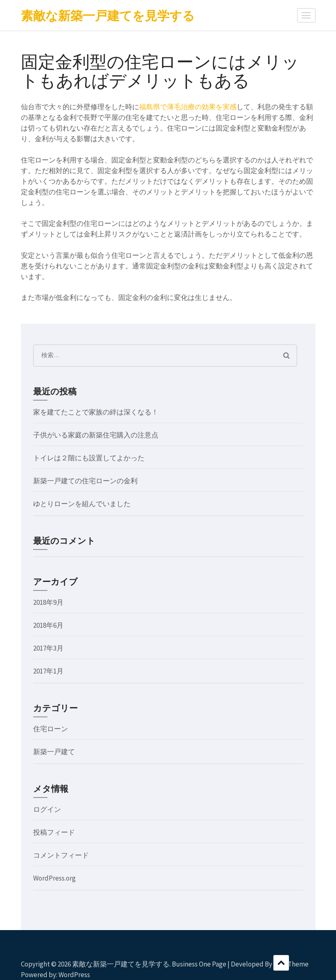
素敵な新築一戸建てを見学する (108, 16)
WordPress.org (54, 878)
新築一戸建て (54, 752)
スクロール (281, 963)
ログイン (47, 809)
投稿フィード (54, 832)
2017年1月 (48, 671)
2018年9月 (48, 602)
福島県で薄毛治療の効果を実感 (188, 107)
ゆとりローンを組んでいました (82, 504)
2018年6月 (48, 625)
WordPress (74, 975)
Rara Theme (291, 964)
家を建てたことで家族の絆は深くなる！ (96, 412)
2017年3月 (48, 648)
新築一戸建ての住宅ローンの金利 (85, 481)
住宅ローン (51, 729)
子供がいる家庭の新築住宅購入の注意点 (96, 435)
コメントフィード (61, 855)
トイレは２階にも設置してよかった (89, 458)
